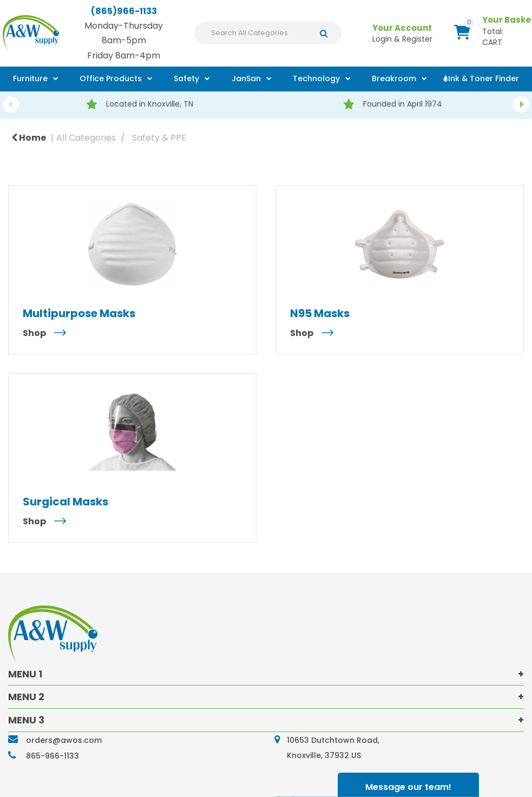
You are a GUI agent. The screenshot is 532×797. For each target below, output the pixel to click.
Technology (316, 78)
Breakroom (394, 78)
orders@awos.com (64, 740)
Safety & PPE (159, 138)
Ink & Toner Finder (484, 78)
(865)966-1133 (124, 11)
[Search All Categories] (268, 33)
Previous (11, 104)
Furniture (30, 78)
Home (29, 138)
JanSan (246, 78)
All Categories (86, 138)
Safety (186, 78)
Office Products (111, 78)
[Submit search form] (327, 33)
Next (521, 104)
